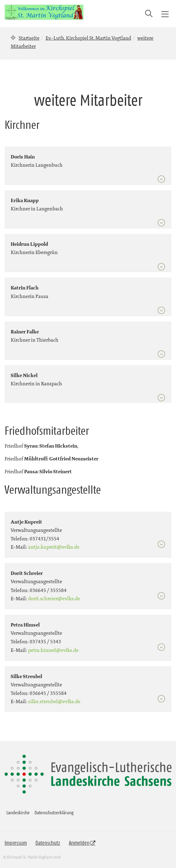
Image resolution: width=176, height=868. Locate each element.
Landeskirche (18, 812)
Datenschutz (48, 843)
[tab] (88, 163)
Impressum (16, 843)
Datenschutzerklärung (54, 812)
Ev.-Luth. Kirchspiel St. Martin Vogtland (88, 38)
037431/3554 (44, 539)
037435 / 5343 (45, 641)
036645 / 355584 (48, 590)
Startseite (29, 38)
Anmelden (79, 843)
